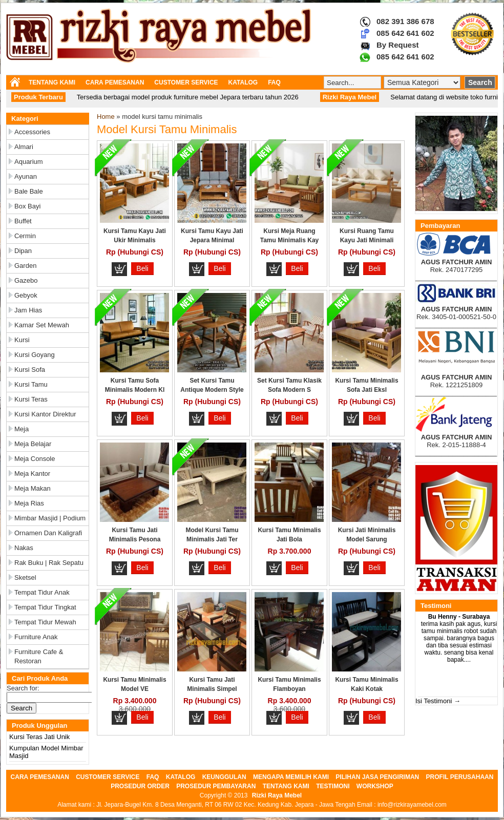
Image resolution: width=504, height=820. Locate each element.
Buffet (23, 221)
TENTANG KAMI (52, 82)
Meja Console (35, 459)
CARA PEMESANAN (115, 82)
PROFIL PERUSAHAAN (460, 777)
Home (106, 117)
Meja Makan (33, 488)
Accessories (32, 132)
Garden (25, 266)
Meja (22, 429)
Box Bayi (27, 206)
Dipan (23, 251)
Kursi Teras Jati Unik (39, 737)
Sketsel (25, 577)
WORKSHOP (375, 786)
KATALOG (243, 82)
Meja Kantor (32, 474)
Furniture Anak (36, 637)
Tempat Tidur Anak (42, 592)
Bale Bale (29, 191)
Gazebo (26, 280)
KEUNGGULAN (224, 777)
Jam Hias (28, 310)
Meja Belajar (33, 444)
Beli (142, 268)
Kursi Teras (31, 399)
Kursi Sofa (30, 370)
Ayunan (26, 176)
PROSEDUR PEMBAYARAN (216, 786)
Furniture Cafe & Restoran (39, 656)
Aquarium (29, 162)
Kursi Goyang (35, 355)
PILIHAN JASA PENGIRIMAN (377, 777)
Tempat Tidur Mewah (45, 622)
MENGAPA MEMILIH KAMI (291, 777)
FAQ (274, 82)
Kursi (22, 340)
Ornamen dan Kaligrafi (48, 533)
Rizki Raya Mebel (277, 795)
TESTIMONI (333, 786)
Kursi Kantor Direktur (45, 414)
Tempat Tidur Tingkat (45, 607)
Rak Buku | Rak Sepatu (49, 563)
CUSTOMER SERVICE (186, 82)
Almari (24, 147)
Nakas (24, 548)
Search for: (23, 688)
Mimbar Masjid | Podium (50, 518)
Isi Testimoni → (438, 701)
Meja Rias (29, 503)
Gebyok (26, 295)
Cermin (25, 236)
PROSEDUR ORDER (140, 786)
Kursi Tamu (31, 384)
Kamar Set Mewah (42, 325)
